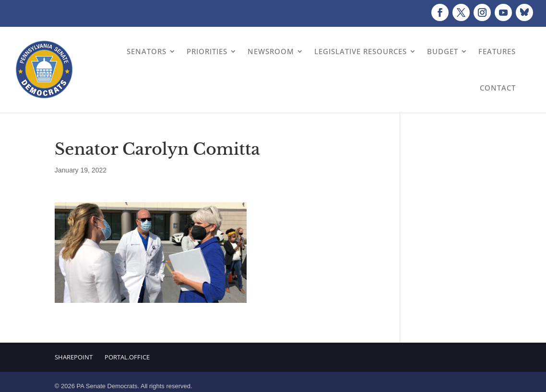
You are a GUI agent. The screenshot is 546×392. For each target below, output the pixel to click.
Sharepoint (74, 357)
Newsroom (271, 51)
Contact (498, 88)
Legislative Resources (361, 51)
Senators (147, 51)
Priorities (207, 51)
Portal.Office (127, 357)
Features (497, 51)
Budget (443, 51)
